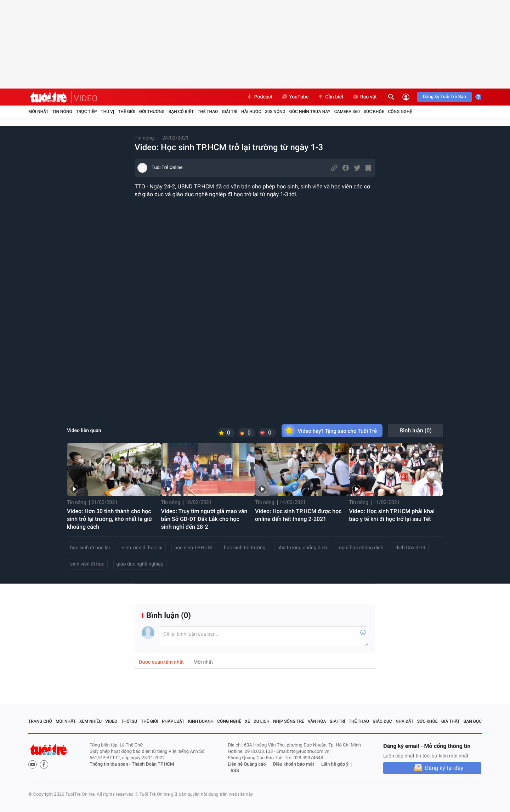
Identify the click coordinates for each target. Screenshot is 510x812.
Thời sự (129, 721)
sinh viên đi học (87, 564)
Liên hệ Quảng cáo (247, 764)
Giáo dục (382, 721)
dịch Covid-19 (410, 548)
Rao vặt (365, 97)
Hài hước (251, 112)
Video (111, 721)
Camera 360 (347, 112)
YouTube (295, 97)
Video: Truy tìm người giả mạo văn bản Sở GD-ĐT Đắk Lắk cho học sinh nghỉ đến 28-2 (204, 519)
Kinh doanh (201, 721)
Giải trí (229, 112)
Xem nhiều (90, 721)
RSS (235, 771)
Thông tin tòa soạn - (111, 764)
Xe (247, 721)
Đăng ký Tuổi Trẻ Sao (444, 97)
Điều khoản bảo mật (294, 764)
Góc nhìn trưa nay (310, 112)
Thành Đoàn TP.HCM (153, 764)
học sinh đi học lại (90, 548)
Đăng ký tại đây (444, 768)
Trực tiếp (87, 112)
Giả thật (451, 721)
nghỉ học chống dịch (361, 548)
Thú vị (107, 112)
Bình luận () (416, 430)
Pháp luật (173, 721)
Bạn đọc (473, 721)
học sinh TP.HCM (193, 548)
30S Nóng (275, 112)
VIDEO (86, 98)
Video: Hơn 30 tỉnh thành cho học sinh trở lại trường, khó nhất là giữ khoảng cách (109, 519)
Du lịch (262, 721)
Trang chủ (40, 721)
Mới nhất (38, 112)
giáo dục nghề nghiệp (140, 564)
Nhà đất (405, 721)
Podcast (260, 97)
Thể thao (208, 112)
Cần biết (330, 97)
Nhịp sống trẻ (289, 721)
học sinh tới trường (245, 548)
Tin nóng (62, 112)
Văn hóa (317, 721)
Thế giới (127, 112)
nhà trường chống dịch (302, 548)
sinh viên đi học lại (142, 548)
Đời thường (152, 112)
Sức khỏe (374, 112)
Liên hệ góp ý (335, 764)
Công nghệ (400, 112)
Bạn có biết (181, 112)
